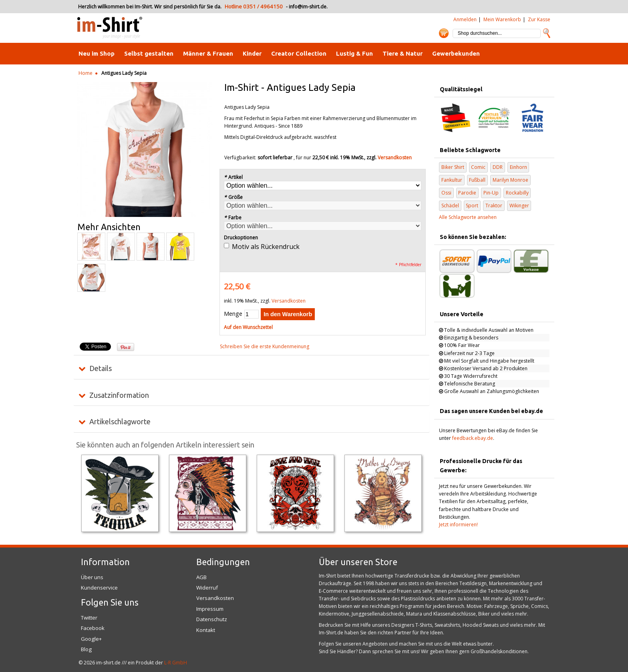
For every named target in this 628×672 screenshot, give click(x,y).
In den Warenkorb (288, 314)
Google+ (91, 639)
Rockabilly (517, 193)
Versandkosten (395, 157)
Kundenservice (99, 588)
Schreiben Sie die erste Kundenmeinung (265, 346)
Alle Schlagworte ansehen (468, 217)
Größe (233, 197)
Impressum (210, 609)
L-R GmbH (176, 663)
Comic (478, 167)
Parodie (467, 193)
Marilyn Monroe (510, 180)
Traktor (494, 206)
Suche (547, 33)
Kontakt (206, 630)
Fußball (477, 180)
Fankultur (452, 180)
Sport (472, 206)
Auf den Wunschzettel (248, 327)
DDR (498, 167)
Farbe (233, 218)
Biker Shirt (453, 167)
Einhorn (518, 167)
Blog (86, 649)
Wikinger (519, 206)
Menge (233, 314)
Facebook (93, 628)
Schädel (450, 206)
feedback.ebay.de (473, 438)
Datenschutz (212, 619)
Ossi (446, 193)
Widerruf (207, 588)
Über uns (92, 577)
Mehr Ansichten (109, 227)
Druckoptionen (241, 238)
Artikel (233, 177)
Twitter (89, 618)
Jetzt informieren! (458, 525)
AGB (201, 577)
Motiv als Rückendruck (266, 247)
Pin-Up (491, 193)
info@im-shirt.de (308, 7)
